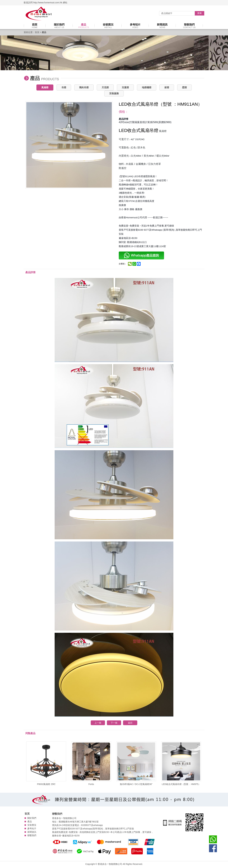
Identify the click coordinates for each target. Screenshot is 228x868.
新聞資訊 (32, 832)
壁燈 (184, 87)
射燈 (167, 87)
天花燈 (105, 87)
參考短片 (32, 828)
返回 (130, 723)
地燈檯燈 (147, 87)
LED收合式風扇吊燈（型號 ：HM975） (181, 763)
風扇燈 (45, 87)
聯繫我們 (32, 835)
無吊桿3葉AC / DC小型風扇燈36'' (136, 763)
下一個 (114, 723)
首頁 (37, 32)
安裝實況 (32, 825)
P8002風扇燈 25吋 (46, 763)
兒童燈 (125, 87)
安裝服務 (114, 93)
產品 (30, 821)
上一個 (98, 723)
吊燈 (64, 87)
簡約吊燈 (84, 87)
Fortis (91, 763)
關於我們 (32, 818)
